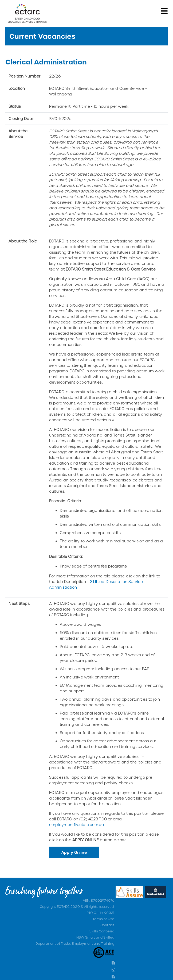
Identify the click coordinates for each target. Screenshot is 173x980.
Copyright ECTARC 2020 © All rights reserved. (77, 906)
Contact (107, 925)
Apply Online (74, 852)
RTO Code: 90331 (100, 913)
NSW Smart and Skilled (95, 937)
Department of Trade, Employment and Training (75, 943)
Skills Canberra (102, 931)
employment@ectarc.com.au (76, 825)
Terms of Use (103, 919)
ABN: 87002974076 (99, 900)
